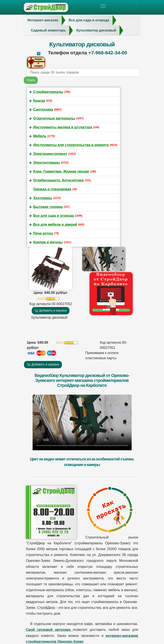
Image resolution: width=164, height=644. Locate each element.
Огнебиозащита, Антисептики (58, 180)
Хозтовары (43, 198)
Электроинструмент (50, 154)
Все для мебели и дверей (55, 224)
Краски (39, 101)
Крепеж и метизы (48, 242)
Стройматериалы (48, 92)
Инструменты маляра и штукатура (63, 127)
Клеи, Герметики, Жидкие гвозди (61, 171)
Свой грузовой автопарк (49, 630)
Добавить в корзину (51, 311)
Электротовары (47, 163)
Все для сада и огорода (54, 216)
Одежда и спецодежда (52, 189)
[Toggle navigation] (103, 6)
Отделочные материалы (54, 118)
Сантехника (43, 109)
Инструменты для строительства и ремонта (71, 145)
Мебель (40, 136)
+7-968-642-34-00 (108, 53)
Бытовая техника (48, 207)
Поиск (31, 80)
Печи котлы (43, 233)
